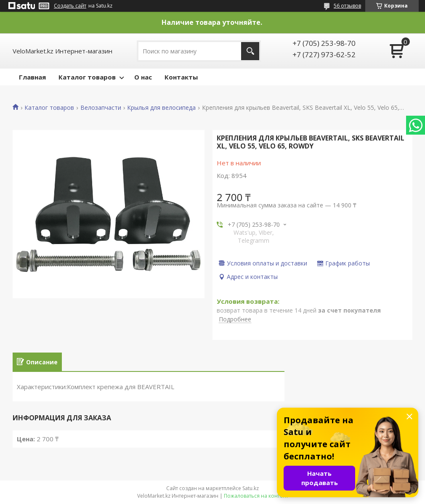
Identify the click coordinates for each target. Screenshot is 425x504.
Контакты (181, 77)
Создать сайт (70, 6)
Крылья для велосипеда (161, 108)
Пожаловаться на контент (256, 496)
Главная (32, 77)
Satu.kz (251, 488)
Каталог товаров (87, 77)
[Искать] (250, 51)
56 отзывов (347, 6)
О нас (143, 77)
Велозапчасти (101, 108)
